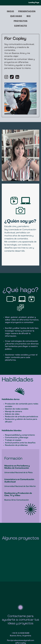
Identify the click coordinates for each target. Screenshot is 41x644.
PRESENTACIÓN (27, 12)
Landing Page (34, 3)
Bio (29, 16)
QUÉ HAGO (16, 16)
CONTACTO (21, 26)
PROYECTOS (21, 21)
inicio (10, 12)
